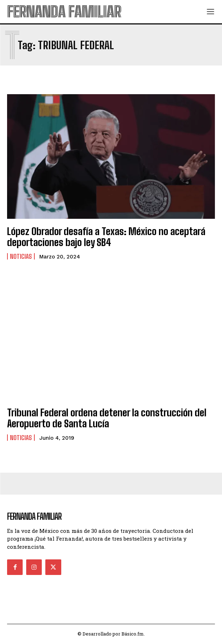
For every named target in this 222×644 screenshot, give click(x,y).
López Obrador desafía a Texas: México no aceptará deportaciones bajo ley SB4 (106, 237)
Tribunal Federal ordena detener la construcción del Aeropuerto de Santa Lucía (107, 418)
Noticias (21, 256)
